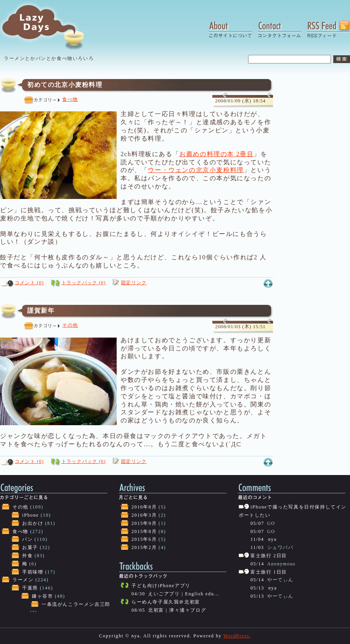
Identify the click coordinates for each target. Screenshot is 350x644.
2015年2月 (144, 547)
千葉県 (30, 588)
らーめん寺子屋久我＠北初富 (166, 602)
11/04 (257, 539)
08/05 (138, 610)
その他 (70, 325)
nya (273, 539)
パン (27, 539)
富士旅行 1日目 (269, 572)
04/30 (138, 594)
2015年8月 (144, 531)
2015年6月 (144, 539)
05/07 (257, 523)
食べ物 (70, 99)
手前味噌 (33, 572)
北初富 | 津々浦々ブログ (177, 610)
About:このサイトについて (230, 29)
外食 (27, 556)
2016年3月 (144, 515)
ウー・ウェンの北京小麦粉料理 (196, 170)
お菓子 (30, 547)
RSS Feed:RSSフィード (328, 29)
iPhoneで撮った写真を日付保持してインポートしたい (293, 511)
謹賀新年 (41, 311)
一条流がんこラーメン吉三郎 (76, 604)
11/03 (257, 547)
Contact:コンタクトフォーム (279, 29)
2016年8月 (144, 507)
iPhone (31, 515)
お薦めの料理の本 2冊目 (216, 154)
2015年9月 (144, 523)
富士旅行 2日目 (269, 556)
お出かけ (33, 523)
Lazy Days (50, 25)
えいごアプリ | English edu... (184, 594)
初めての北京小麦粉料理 (65, 85)
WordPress (236, 636)
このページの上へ (268, 284)
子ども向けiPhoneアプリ (161, 586)
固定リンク (134, 283)
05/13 (257, 588)
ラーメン (23, 580)
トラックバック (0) (84, 283)
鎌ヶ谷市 (42, 596)
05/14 (257, 564)
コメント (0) (29, 283)
